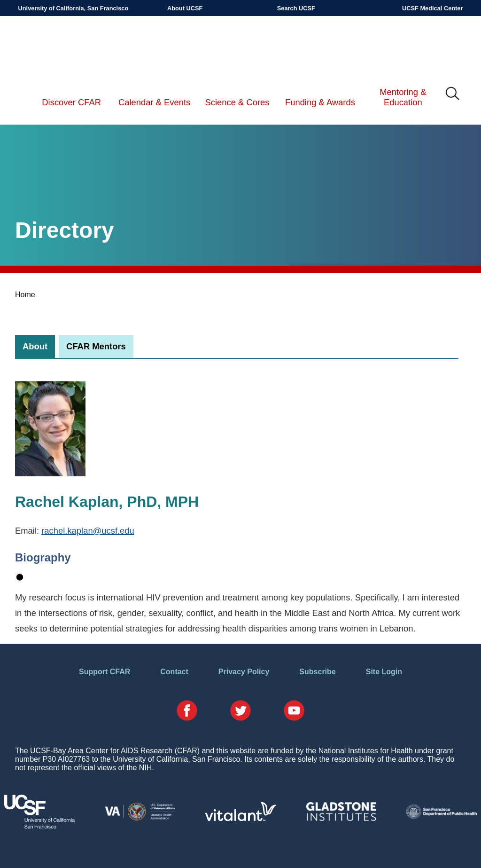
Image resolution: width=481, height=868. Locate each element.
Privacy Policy (244, 672)
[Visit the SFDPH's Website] (442, 816)
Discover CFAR (71, 102)
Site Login (384, 672)
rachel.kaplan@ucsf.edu (88, 531)
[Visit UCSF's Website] (39, 826)
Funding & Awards (320, 102)
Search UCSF (296, 8)
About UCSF (185, 8)
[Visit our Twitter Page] (240, 711)
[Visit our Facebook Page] (187, 711)
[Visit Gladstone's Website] (341, 819)
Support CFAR (105, 672)
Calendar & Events (154, 102)
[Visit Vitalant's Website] (240, 818)
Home (25, 295)
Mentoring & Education (403, 97)
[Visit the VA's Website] (140, 819)
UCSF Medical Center (432, 8)
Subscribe (317, 672)
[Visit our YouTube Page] (294, 711)
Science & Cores (237, 102)
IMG (453, 94)
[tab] (35, 346)
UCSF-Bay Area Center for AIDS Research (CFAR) (67, 47)
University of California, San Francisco (74, 8)
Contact (174, 672)
